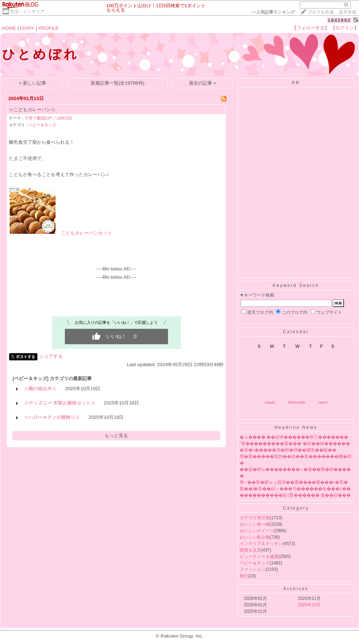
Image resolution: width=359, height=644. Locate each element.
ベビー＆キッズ (42, 125)
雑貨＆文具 (250, 550)
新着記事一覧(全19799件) (118, 83)
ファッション (253, 569)
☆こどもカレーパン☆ (32, 110)
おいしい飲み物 (255, 537)
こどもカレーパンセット (87, 233)
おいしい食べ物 (255, 524)
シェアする (51, 356)
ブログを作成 (321, 12)
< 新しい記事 (33, 83)
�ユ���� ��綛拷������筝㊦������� (294, 437)
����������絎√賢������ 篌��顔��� (295, 495)
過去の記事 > (203, 83)
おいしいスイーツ (257, 531)
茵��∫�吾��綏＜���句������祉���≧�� (295, 489)
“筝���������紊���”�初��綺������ (295, 444)
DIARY (27, 28)
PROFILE (49, 28)
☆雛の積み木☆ (40, 389)
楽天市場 (348, 12)
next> (323, 402)
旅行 (244, 576)
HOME (9, 28)
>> (273, 12)
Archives (296, 589)
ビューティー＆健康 (259, 557)
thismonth (297, 402)
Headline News (296, 427)
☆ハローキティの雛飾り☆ (52, 417)
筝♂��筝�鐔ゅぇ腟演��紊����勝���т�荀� (294, 482)
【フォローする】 (311, 28)
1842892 (339, 20)
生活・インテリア (27, 11)
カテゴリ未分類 (255, 518)
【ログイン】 (345, 28)
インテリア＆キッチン (261, 544)
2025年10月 (309, 605)
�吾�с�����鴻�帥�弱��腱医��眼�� (288, 450)
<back (269, 402)
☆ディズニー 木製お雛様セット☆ (60, 403)
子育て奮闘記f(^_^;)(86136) (48, 118)
